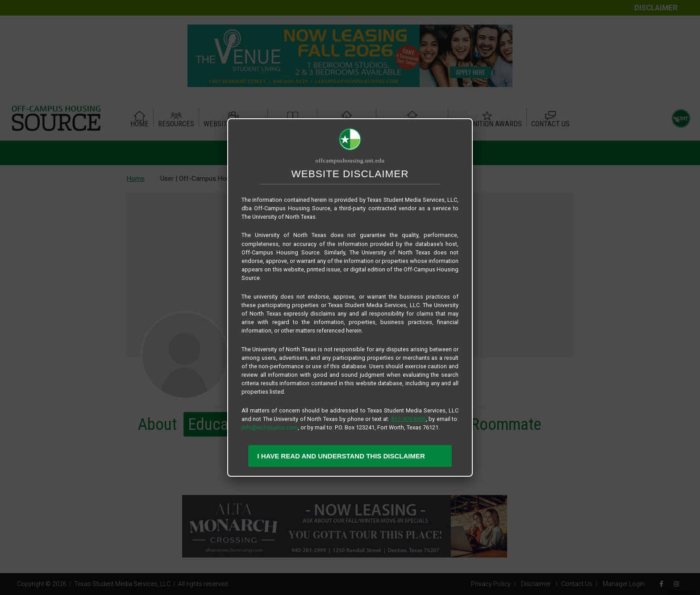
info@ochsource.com (270, 427)
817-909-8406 (408, 419)
